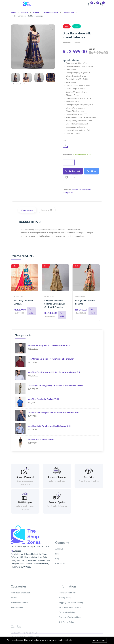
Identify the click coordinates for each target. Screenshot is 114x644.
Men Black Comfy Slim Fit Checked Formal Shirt (49, 345)
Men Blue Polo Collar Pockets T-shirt (44, 399)
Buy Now (91, 171)
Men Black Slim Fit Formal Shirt (42, 439)
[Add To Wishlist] (67, 178)
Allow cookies (99, 640)
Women (36, 12)
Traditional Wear (51, 12)
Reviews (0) (47, 210)
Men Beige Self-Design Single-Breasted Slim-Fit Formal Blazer (55, 386)
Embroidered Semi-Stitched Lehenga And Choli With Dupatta (55, 304)
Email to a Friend (18, 84)
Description (27, 210)
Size (64, 140)
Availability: (67, 154)
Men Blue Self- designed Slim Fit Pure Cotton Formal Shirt (53, 412)
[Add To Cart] (31, 311)
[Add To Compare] (75, 178)
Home (13, 12)
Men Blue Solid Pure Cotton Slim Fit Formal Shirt (49, 426)
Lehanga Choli (68, 12)
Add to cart (73, 171)
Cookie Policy (67, 640)
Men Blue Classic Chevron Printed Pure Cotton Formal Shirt (54, 372)
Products (24, 12)
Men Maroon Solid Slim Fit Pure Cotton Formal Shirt (51, 359)
